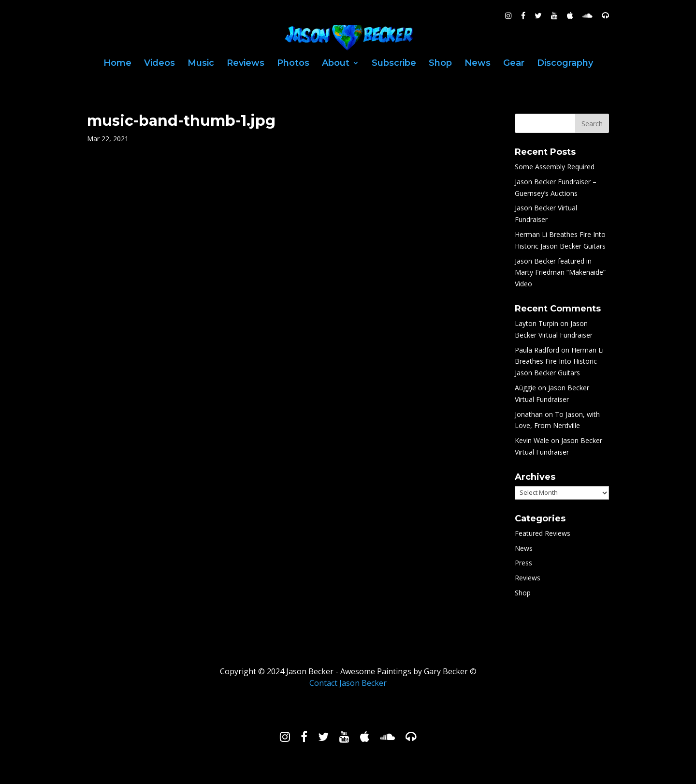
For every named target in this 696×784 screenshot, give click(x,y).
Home (117, 64)
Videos (159, 64)
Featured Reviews (543, 533)
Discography (565, 64)
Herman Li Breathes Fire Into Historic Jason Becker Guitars (559, 362)
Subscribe (394, 64)
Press (523, 563)
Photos (293, 64)
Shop (440, 64)
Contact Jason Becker (348, 683)
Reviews (246, 64)
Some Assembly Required (555, 167)
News (478, 64)
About (336, 64)
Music (201, 64)
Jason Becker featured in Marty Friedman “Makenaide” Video (560, 273)
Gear (514, 64)
